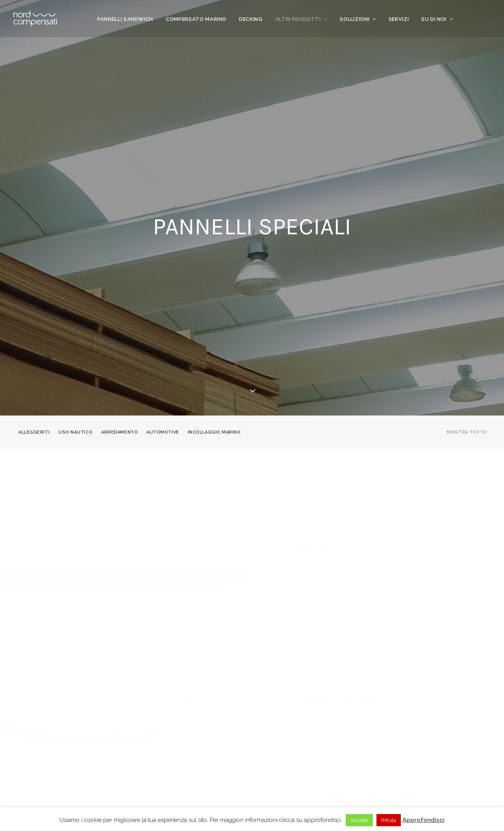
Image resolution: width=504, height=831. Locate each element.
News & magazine (281, 719)
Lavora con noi (280, 758)
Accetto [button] (359, 820)
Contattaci (275, 738)
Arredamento (120, 196)
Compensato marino (196, 19)
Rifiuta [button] (389, 820)
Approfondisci (423, 820)
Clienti (154, 719)
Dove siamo (274, 748)
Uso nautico (75, 196)
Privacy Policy (164, 738)
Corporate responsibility (179, 729)
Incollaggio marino (214, 196)
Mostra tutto (467, 196)
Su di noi (437, 19)
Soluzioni (358, 19)
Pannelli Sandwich (125, 19)
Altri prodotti (301, 19)
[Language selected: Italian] (451, 746)
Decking (251, 19)
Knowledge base (281, 729)
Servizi (399, 19)
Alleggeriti (34, 196)
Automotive (163, 196)
